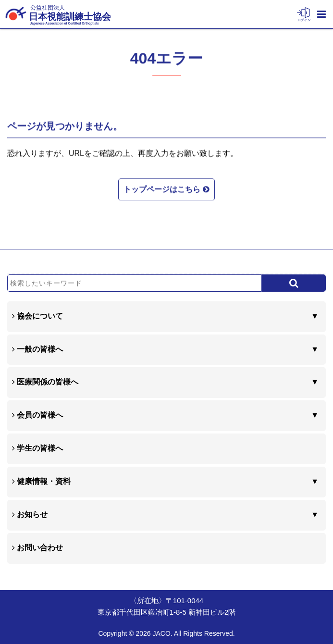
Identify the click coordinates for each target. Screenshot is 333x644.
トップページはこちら (166, 188)
